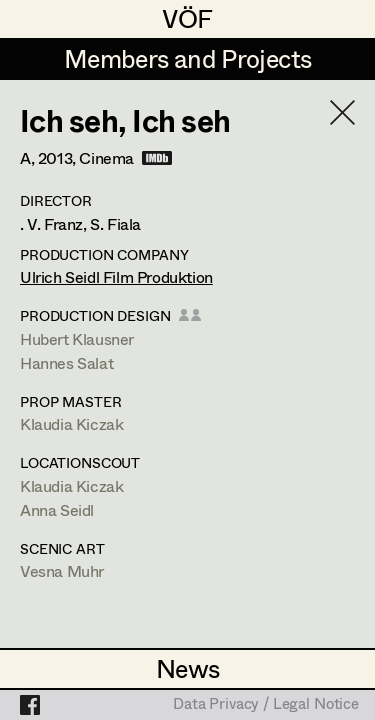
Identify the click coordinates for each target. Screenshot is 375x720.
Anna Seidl (57, 509)
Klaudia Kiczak (71, 423)
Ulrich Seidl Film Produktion (116, 276)
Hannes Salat (66, 362)
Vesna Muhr (62, 570)
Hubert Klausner (77, 338)
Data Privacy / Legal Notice (266, 705)
